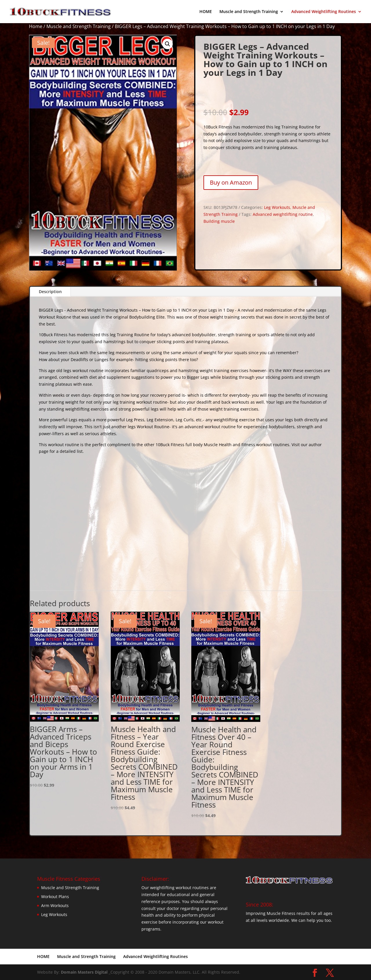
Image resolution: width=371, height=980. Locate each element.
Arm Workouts (55, 905)
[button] (168, 44)
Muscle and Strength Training (249, 12)
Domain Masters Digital (84, 972)
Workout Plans (55, 897)
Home (36, 26)
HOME (206, 12)
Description (50, 292)
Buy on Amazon (231, 182)
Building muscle (219, 221)
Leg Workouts (277, 207)
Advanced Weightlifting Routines (324, 12)
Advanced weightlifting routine (283, 214)
